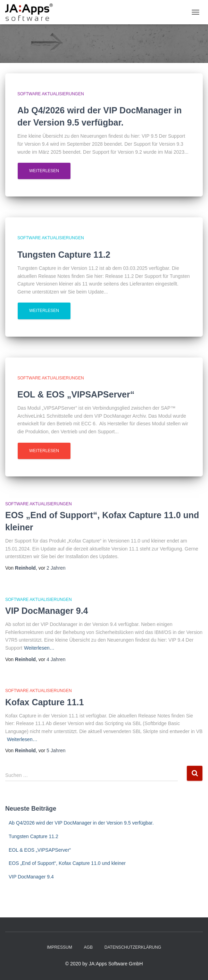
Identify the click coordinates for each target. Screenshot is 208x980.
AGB (88, 947)
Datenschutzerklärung (133, 947)
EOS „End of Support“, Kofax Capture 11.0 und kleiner (67, 863)
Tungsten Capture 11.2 (34, 836)
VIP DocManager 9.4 (47, 611)
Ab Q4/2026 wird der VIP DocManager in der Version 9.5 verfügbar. (81, 823)
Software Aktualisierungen (51, 94)
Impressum (60, 947)
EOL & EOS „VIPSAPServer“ (40, 850)
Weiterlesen (44, 171)
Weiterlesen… (39, 648)
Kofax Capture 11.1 (44, 702)
